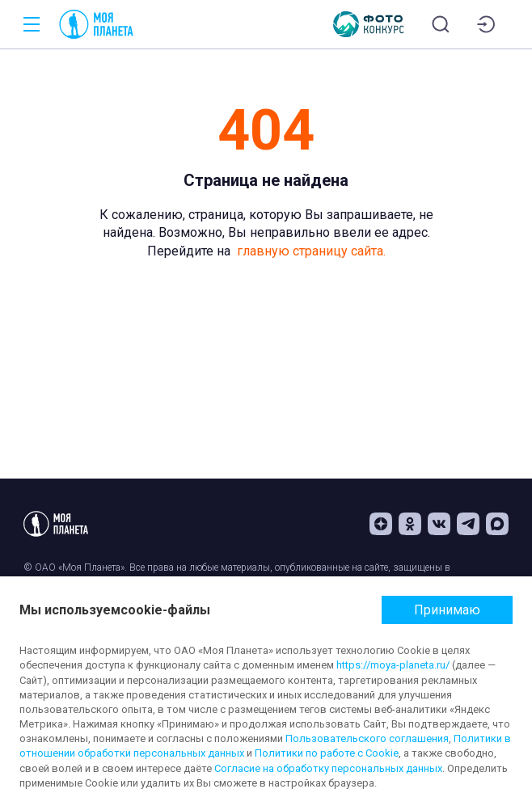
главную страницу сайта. (311, 251)
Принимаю (447, 610)
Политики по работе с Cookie (327, 753)
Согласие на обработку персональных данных (328, 768)
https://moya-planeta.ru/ (393, 665)
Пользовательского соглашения (367, 738)
